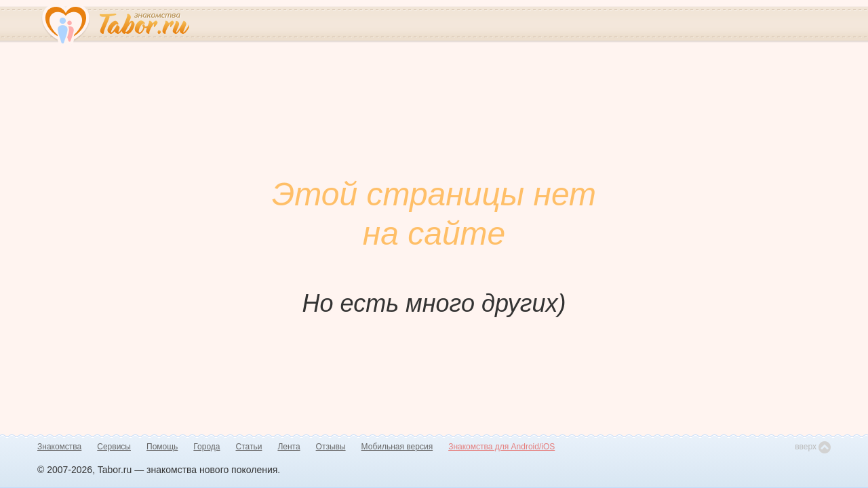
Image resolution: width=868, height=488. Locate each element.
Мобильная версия (397, 447)
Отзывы (331, 447)
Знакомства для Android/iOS (501, 447)
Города (206, 447)
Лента (289, 447)
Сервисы (114, 447)
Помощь (162, 447)
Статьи (249, 447)
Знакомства (59, 447)
